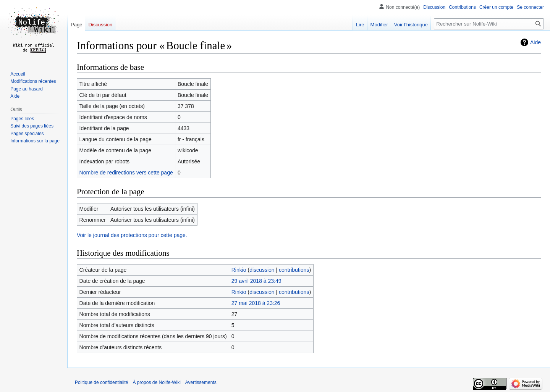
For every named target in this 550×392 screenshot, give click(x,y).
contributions (294, 270)
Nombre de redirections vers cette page (126, 173)
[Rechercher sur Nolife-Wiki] (489, 24)
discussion (262, 270)
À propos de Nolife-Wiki (156, 382)
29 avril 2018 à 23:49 (256, 281)
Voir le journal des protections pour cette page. (132, 235)
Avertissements (201, 382)
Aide (535, 42)
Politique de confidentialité (101, 382)
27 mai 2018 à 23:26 (256, 303)
